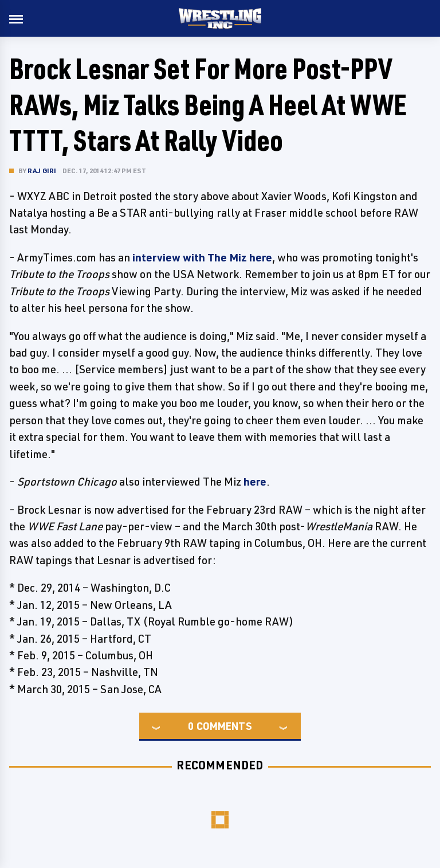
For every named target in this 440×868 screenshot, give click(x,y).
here (255, 482)
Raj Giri (42, 171)
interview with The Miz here (202, 257)
